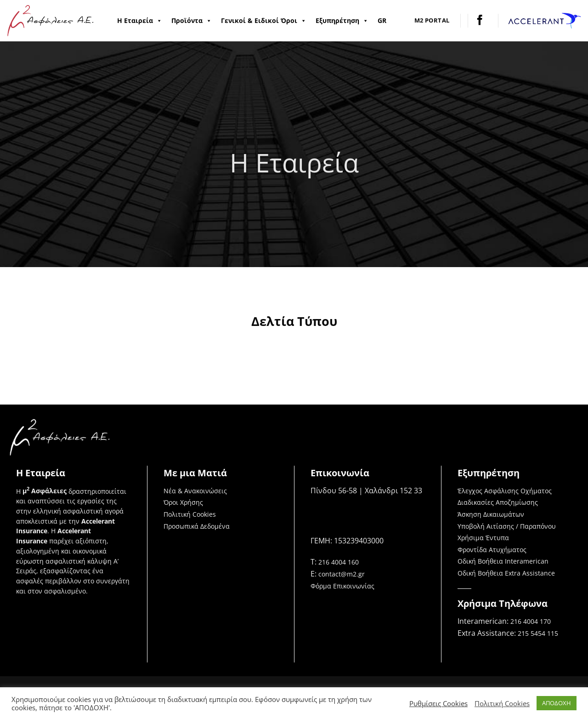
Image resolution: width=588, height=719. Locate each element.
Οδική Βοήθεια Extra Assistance (506, 573)
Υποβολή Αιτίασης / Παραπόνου (507, 526)
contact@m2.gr (342, 574)
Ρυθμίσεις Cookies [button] (438, 703)
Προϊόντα (192, 21)
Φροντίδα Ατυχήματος (492, 550)
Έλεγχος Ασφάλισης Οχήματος (505, 491)
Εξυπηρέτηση (342, 21)
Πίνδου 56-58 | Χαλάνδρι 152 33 (366, 491)
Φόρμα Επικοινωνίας (342, 586)
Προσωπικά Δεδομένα (197, 526)
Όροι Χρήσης (183, 502)
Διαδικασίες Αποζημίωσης (498, 502)
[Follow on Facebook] (480, 21)
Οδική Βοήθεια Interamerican (503, 561)
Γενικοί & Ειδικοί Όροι (264, 21)
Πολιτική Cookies (190, 514)
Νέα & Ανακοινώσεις (195, 491)
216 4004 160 (339, 562)
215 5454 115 (538, 633)
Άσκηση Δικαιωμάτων (491, 514)
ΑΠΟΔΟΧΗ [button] (557, 703)
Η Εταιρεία (140, 21)
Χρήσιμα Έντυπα (483, 538)
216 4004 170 (531, 621)
